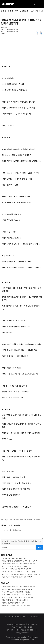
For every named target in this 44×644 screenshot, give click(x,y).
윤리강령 (8, 617)
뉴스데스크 (24, 11)
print (41, 33)
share (37, 33)
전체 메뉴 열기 (41, 4)
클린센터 (25, 617)
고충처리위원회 (34, 617)
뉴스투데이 (34, 11)
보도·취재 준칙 (16, 617)
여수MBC (8, 4)
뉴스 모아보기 (13, 11)
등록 (39, 547)
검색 (35, 4)
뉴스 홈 (4, 11)
